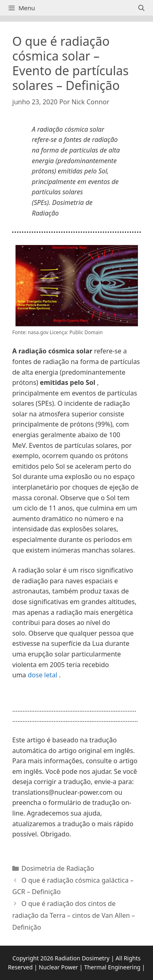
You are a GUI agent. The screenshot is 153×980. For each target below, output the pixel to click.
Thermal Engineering (112, 967)
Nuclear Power (58, 967)
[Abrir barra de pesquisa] (141, 8)
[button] (76, 697)
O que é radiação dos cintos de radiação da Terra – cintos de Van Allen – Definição (74, 915)
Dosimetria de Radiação (58, 868)
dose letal (42, 675)
